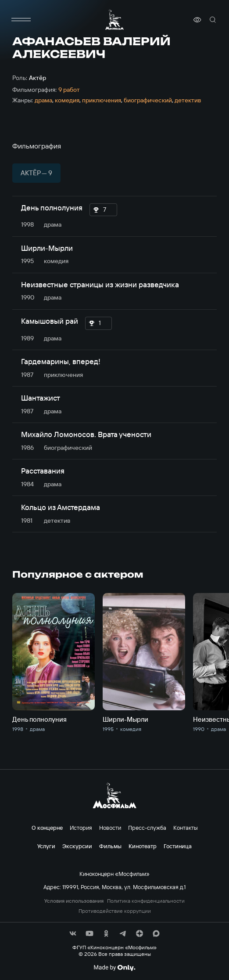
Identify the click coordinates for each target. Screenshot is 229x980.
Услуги (46, 846)
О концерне (47, 828)
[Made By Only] (114, 968)
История (81, 828)
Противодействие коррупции (115, 911)
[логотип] (114, 20)
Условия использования (74, 901)
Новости (110, 828)
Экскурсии (77, 846)
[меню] (21, 20)
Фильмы (110, 846)
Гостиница (178, 846)
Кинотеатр (143, 846)
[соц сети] (73, 933)
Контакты (186, 828)
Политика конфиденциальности (146, 901)
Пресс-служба (147, 828)
